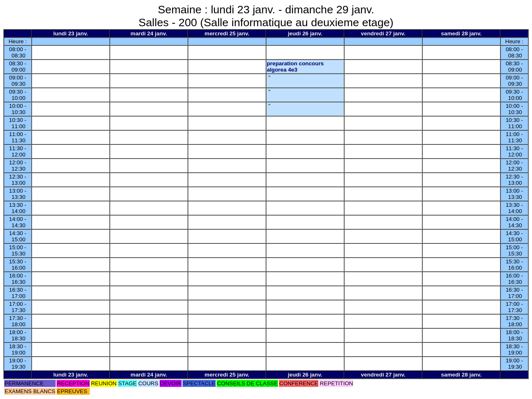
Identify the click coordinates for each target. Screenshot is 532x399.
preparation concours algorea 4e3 (295, 67)
